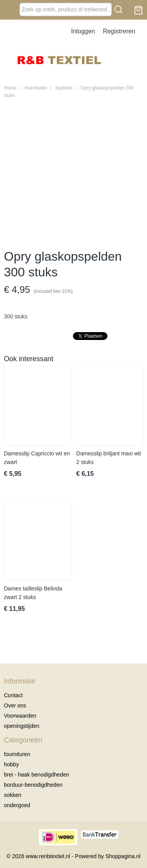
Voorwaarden (20, 716)
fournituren (36, 88)
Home (10, 88)
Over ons (15, 705)
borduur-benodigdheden (33, 785)
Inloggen (83, 31)
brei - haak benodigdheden (37, 775)
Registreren (119, 31)
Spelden (64, 88)
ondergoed (17, 805)
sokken (13, 795)
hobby (11, 764)
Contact (13, 695)
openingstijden (22, 726)
